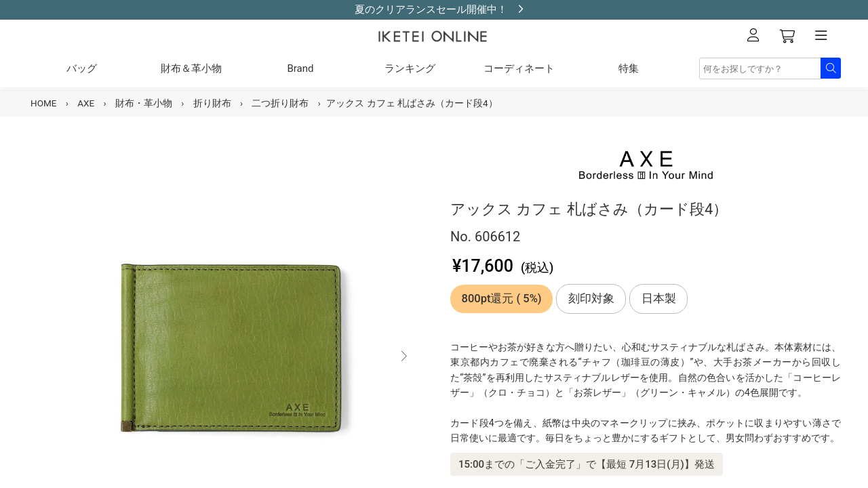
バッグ (82, 68)
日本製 (659, 299)
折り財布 (212, 103)
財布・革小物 (144, 103)
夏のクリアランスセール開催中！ (431, 9)
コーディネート (519, 68)
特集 (629, 68)
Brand (300, 68)
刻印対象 (591, 299)
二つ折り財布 (280, 103)
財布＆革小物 (191, 68)
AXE (86, 103)
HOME (43, 103)
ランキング (410, 68)
